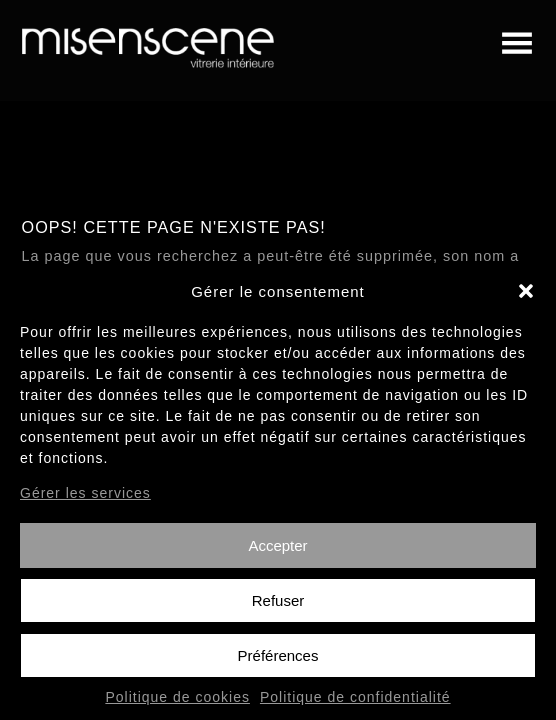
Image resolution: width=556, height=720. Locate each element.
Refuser (278, 607)
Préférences (278, 662)
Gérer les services (85, 500)
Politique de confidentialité (355, 705)
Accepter (277, 552)
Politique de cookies (177, 705)
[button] (526, 299)
